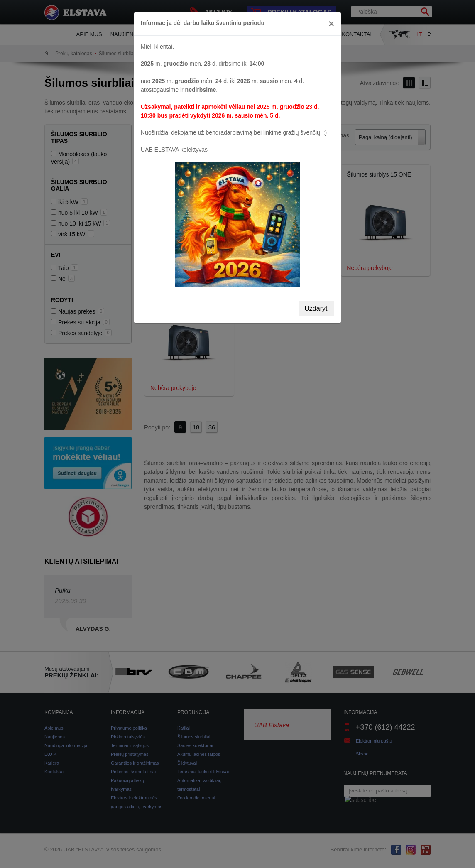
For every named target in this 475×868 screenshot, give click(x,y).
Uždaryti (317, 308)
